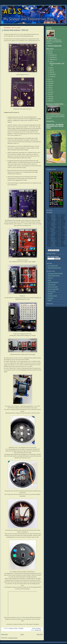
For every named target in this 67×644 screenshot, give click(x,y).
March (51, 72)
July (51, 62)
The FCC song (52, 291)
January (52, 76)
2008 (50, 101)
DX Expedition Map (53, 266)
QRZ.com (50, 278)
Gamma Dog (38, 630)
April (51, 70)
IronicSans (51, 298)
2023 (50, 53)
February (52, 74)
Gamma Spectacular (53, 282)
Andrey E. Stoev (52, 38)
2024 (50, 51)
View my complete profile (55, 46)
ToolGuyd (50, 294)
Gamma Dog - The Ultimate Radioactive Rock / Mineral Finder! (55, 126)
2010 (50, 96)
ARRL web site (52, 285)
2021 (50, 81)
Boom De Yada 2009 (53, 289)
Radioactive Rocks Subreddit (55, 273)
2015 (50, 86)
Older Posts (40, 634)
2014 (50, 88)
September (53, 59)
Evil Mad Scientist (52, 296)
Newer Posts (4, 634)
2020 (50, 83)
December (52, 55)
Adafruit (50, 300)
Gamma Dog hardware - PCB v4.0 (16, 30)
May (51, 68)
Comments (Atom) (13, 638)
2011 (50, 94)
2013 (50, 90)
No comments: (37, 628)
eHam (49, 280)
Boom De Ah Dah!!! (53, 287)
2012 (50, 92)
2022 (50, 79)
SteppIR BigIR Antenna (54, 276)
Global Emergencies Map (54, 268)
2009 (50, 99)
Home (22, 634)
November (52, 57)
